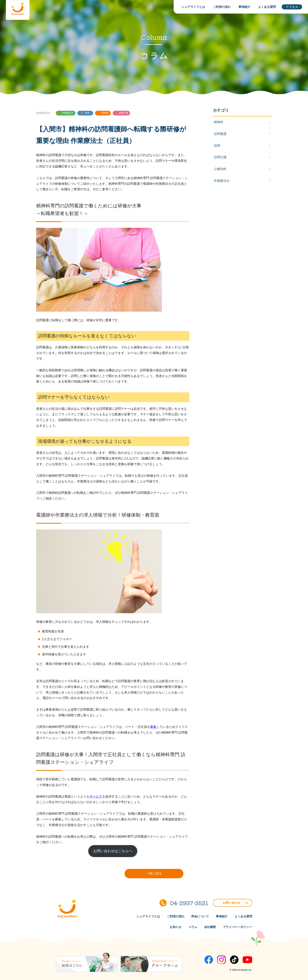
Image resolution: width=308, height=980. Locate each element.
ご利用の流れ (222, 7)
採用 (217, 146)
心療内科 (220, 169)
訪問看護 (220, 134)
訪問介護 (220, 157)
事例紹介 (244, 7)
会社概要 (210, 927)
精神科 (219, 122)
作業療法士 (222, 181)
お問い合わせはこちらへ (113, 851)
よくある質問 (267, 7)
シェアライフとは (193, 7)
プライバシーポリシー (237, 927)
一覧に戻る (154, 873)
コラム (193, 927)
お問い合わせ (235, 903)
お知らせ (176, 927)
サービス (96, 797)
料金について (200, 916)
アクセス (292, 7)
